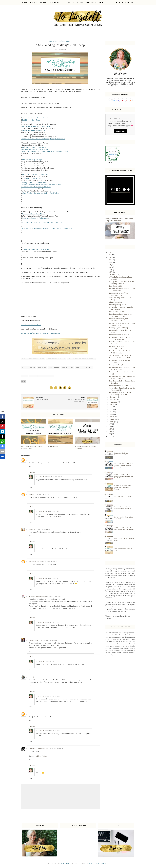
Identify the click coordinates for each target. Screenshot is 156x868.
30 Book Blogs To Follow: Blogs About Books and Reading (122, 487)
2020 (110, 267)
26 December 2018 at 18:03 (45, 460)
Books (44, 2)
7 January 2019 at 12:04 (52, 696)
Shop (101, 2)
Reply (30, 466)
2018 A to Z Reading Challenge (60, 41)
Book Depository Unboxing (119, 305)
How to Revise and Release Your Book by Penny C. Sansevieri (43, 139)
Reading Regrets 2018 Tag (118, 328)
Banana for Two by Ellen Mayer (33, 214)
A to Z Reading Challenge (56, 359)
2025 (110, 255)
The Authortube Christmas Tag (120, 355)
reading (33, 376)
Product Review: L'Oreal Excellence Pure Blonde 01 (123, 508)
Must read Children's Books (31, 321)
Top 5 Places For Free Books (31, 325)
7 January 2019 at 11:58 (52, 622)
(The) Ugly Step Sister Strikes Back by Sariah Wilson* (41, 193)
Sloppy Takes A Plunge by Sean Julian (35, 249)
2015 (109, 429)
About (34, 2)
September (114, 402)
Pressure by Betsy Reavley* (32, 160)
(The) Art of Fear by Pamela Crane (35, 118)
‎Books (78, 367)
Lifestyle (78, 2)
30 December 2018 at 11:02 (54, 477)
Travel (67, 2)
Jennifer (32, 495)
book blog (42, 367)
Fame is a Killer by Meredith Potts (34, 130)
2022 (110, 262)
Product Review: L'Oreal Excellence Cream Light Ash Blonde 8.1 (123, 476)
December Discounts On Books (120, 386)
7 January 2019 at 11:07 (50, 714)
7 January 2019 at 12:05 (52, 731)
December (114, 275)
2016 (109, 427)
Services (91, 2)
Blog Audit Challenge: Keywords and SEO (121, 454)
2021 (109, 265)
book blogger (54, 367)
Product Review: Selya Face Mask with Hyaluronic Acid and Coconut (124, 529)
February (113, 419)
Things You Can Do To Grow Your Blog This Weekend (119, 220)
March (112, 417)
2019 (109, 270)
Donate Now (120, 131)
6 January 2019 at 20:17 (50, 640)
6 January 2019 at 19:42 (54, 596)
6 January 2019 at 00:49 (50, 562)
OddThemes (66, 864)
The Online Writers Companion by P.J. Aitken (36, 187)
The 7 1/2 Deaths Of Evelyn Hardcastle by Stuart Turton (41, 185)
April (111, 414)
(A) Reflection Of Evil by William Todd (36, 174)
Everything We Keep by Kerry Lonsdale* (37, 126)
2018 (109, 272)
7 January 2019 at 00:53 (63, 677)
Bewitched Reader (35, 562)
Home (25, 2)
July (111, 407)
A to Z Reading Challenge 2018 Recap (81, 359)
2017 (109, 424)
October (113, 400)
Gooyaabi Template (98, 864)
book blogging (67, 367)
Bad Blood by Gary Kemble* (32, 120)
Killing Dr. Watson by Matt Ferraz (34, 147)
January (112, 422)
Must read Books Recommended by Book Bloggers (39, 329)
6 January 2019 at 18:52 (52, 578)
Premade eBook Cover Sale (119, 335)
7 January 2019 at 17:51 (56, 749)
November (114, 397)
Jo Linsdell (88, 367)
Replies (32, 472)
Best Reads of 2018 (116, 286)
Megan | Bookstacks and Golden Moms (42, 677)
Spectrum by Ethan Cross (31, 178)
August (112, 404)
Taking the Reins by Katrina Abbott (35, 183)
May (111, 412)
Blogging (55, 2)
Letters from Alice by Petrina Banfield (36, 149)
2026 (110, 252)
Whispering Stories (35, 714)
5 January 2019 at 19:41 (52, 511)
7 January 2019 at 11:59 (52, 661)
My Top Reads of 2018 (117, 312)
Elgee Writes (42, 756)
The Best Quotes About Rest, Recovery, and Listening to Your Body (124, 465)
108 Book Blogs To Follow (123, 497)
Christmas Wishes (116, 302)
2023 (110, 260)
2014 (109, 432)
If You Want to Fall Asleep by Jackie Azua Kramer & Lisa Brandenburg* (47, 229)
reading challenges (46, 376)
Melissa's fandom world (37, 596)
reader (25, 376)
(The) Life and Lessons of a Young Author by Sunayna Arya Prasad (44, 151)
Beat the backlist (29, 367)
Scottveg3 (32, 460)
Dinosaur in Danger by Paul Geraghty (36, 218)
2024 (110, 257)
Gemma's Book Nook (35, 640)
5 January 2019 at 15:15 (42, 495)
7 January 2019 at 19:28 (52, 770)
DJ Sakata (32, 529)
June (111, 409)
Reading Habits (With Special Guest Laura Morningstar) (41, 333)
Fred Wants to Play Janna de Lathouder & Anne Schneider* (43, 222)
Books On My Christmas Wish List (121, 358)
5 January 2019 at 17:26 (43, 529)
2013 (109, 434)
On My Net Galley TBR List (119, 365)
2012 (109, 436)
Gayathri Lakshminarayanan (38, 749)
